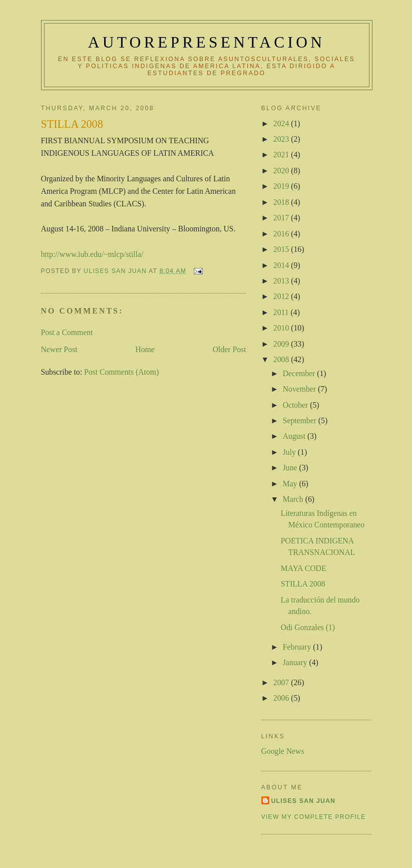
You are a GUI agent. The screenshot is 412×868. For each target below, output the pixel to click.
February (298, 647)
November (300, 389)
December (300, 373)
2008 (282, 359)
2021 (282, 155)
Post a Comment (67, 332)
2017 (282, 218)
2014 (282, 265)
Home (145, 349)
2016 (282, 234)
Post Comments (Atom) (121, 372)
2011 (282, 312)
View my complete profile (314, 817)
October (297, 405)
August (295, 436)
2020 (282, 171)
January (296, 662)
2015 (282, 249)
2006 (282, 698)
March (294, 499)
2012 (282, 296)
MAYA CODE (304, 568)
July (290, 452)
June (291, 468)
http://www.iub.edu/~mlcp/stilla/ (92, 254)
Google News (283, 751)
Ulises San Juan (304, 801)
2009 (282, 344)
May (291, 484)
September (301, 420)
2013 (282, 281)
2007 (282, 682)
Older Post (230, 349)
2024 (282, 123)
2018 (282, 202)
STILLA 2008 (303, 584)
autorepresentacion (207, 42)
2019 (282, 186)
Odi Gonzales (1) (308, 627)
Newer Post (59, 349)
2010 (282, 328)
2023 (282, 139)
